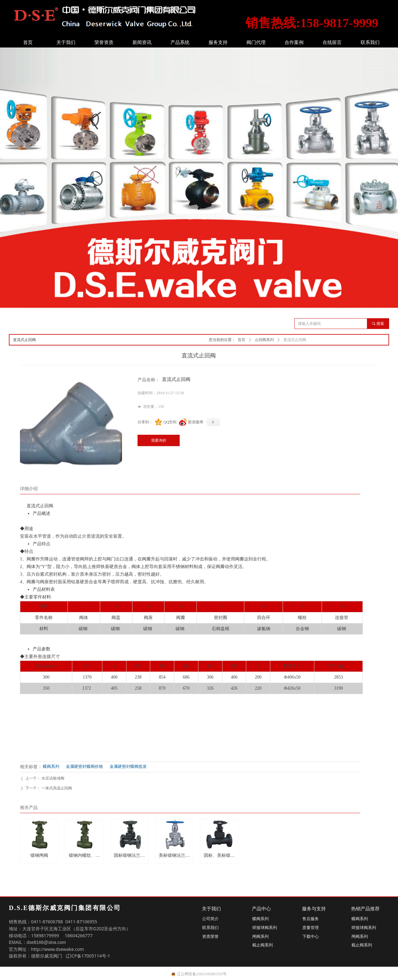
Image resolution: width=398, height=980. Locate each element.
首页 (28, 42)
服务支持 (218, 42)
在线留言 (332, 42)
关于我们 (66, 42)
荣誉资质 (104, 42)
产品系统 (180, 42)
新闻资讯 (142, 42)
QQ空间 (170, 422)
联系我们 (370, 42)
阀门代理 (256, 42)
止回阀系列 (264, 340)
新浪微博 (196, 422)
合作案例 (294, 42)
